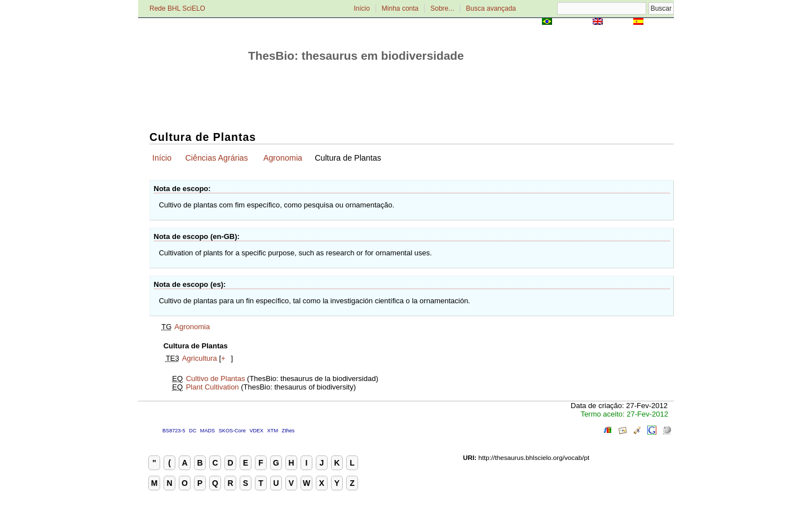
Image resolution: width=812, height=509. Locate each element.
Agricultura (200, 358)
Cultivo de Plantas (216, 379)
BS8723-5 (174, 431)
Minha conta (400, 8)
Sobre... (442, 8)
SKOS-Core (232, 431)
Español (659, 22)
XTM (273, 431)
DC (193, 431)
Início (362, 8)
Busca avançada (491, 8)
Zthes (288, 431)
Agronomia (283, 158)
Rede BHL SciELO (177, 8)
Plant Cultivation (213, 387)
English (618, 22)
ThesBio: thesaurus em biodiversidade (356, 56)
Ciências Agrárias (216, 158)
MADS (208, 431)
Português (572, 22)
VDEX (256, 431)
